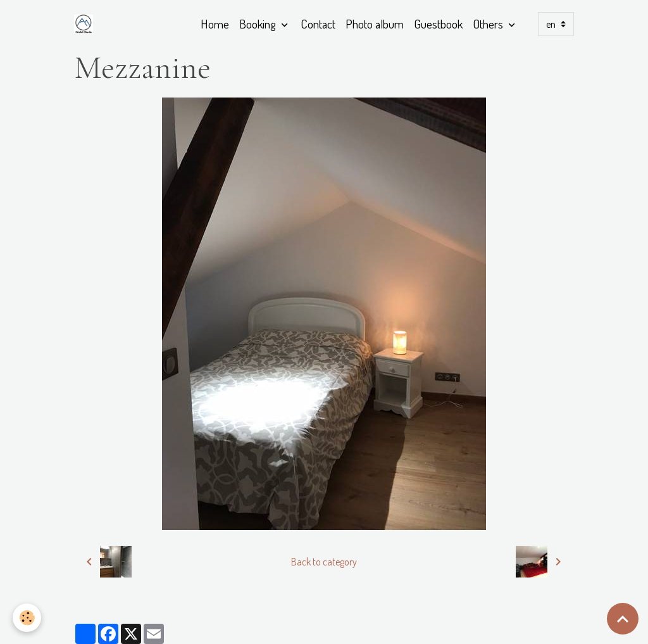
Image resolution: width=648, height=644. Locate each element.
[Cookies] (27, 618)
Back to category (324, 562)
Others (489, 24)
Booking (259, 24)
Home (215, 24)
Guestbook (438, 24)
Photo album (375, 24)
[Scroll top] (623, 619)
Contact (318, 24)
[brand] (86, 24)
